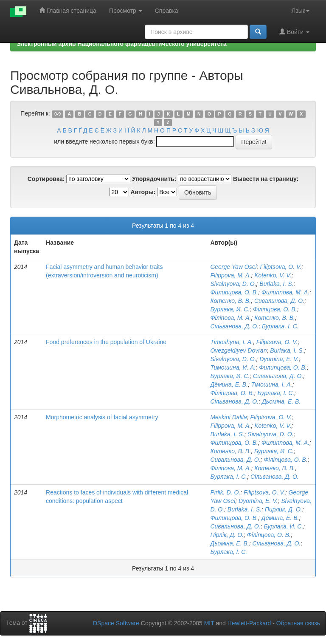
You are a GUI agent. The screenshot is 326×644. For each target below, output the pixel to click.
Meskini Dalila (228, 417)
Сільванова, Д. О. (234, 326)
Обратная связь (298, 623)
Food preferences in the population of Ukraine (106, 342)
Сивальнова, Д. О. (279, 301)
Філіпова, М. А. (230, 318)
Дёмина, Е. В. (229, 384)
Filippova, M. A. (230, 275)
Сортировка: (46, 179)
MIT (209, 623)
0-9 (58, 114)
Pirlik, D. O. (225, 492)
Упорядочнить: (154, 179)
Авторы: (143, 192)
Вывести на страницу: (266, 179)
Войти (294, 32)
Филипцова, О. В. (234, 292)
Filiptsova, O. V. (281, 267)
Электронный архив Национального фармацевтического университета (122, 44)
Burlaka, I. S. (276, 284)
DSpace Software (116, 623)
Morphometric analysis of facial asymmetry (102, 417)
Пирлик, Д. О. (284, 509)
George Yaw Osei (233, 267)
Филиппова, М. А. (285, 292)
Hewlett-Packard (249, 623)
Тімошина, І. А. (272, 384)
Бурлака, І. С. (280, 326)
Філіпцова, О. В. (275, 309)
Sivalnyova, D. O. (233, 284)
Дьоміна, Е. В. (281, 401)
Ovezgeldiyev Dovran (238, 350)
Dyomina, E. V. (279, 359)
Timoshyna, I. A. (232, 342)
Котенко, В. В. (230, 301)
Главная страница (68, 10)
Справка (167, 11)
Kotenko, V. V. (273, 275)
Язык (300, 11)
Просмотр (126, 11)
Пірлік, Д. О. (227, 535)
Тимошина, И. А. (233, 367)
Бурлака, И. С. (230, 309)
